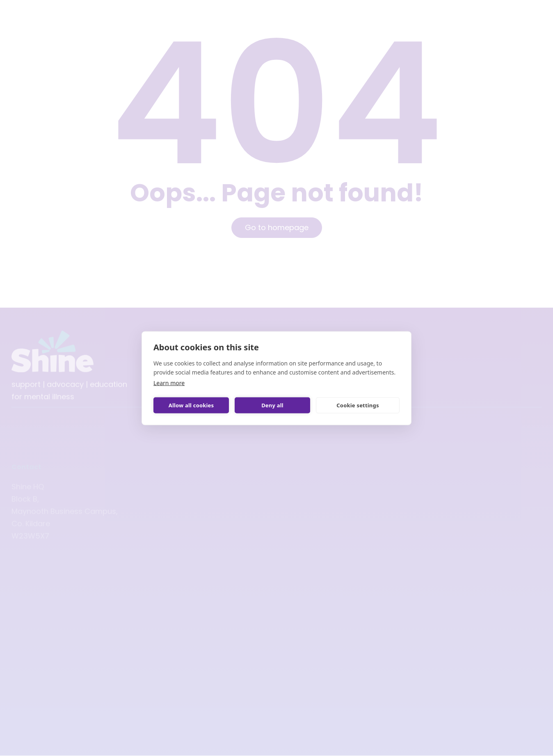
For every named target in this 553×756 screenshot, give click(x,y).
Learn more (169, 383)
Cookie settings (358, 405)
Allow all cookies (191, 405)
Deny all (272, 405)
